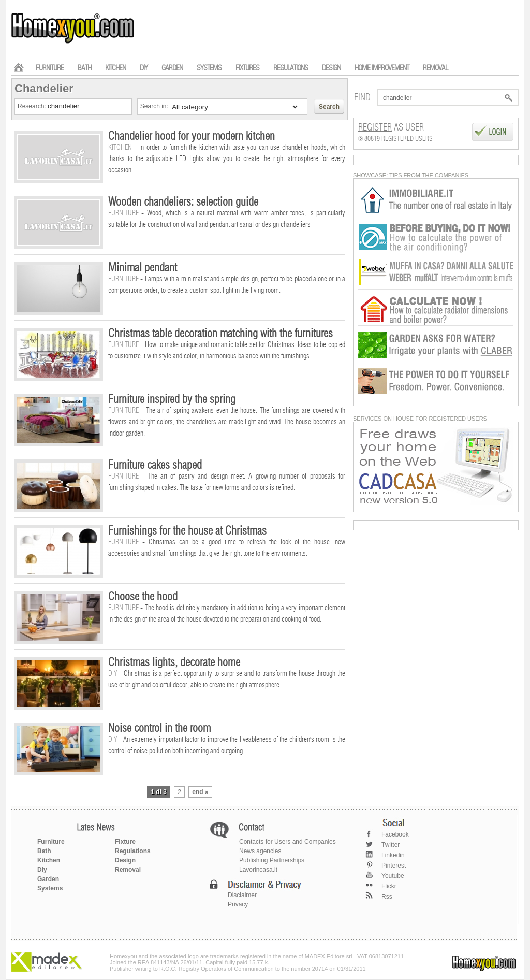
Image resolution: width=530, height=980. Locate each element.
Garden (48, 879)
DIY (144, 68)
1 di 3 (159, 792)
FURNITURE (50, 68)
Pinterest (394, 866)
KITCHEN (115, 68)
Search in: (155, 106)
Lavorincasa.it (258, 870)
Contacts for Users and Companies (288, 842)
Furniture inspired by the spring (172, 399)
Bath (44, 851)
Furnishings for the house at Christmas (187, 531)
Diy (42, 870)
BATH (84, 68)
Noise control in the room (159, 728)
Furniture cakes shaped (155, 465)
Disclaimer (242, 895)
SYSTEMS (209, 68)
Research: (33, 106)
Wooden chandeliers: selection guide (183, 202)
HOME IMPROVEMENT (382, 68)
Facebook (395, 834)
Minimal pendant (143, 268)
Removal (128, 870)
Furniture (51, 842)
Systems (50, 888)
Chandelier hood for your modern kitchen (192, 136)
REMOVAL (435, 68)
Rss (387, 897)
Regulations (133, 851)
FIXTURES (247, 68)
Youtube (393, 876)
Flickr (389, 886)
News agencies (260, 851)
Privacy (238, 904)
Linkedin (393, 855)
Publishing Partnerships (272, 860)
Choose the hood (143, 597)
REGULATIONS (291, 68)
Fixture (125, 842)
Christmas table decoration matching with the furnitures (220, 334)
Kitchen (49, 860)
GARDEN (172, 68)
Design (125, 860)
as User (391, 128)
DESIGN (331, 68)
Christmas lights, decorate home (174, 662)
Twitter (391, 845)
